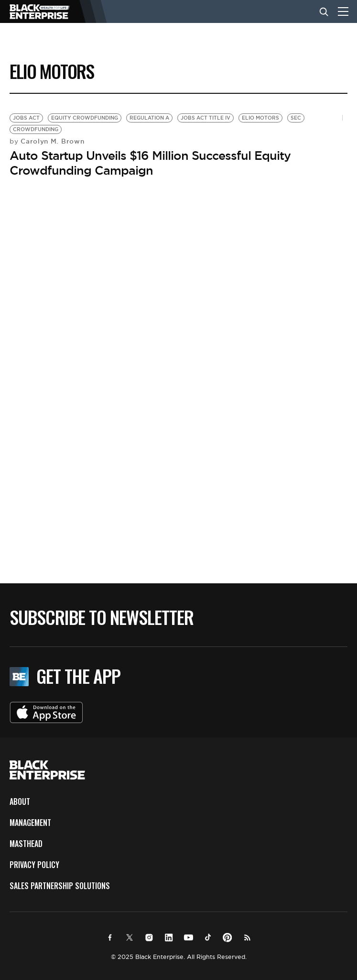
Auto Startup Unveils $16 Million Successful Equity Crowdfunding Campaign (150, 163)
